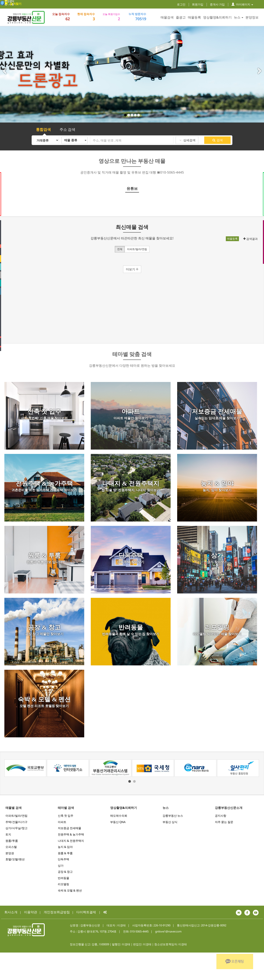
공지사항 (221, 816)
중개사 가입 (217, 4)
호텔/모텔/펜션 (15, 859)
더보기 (132, 269)
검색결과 (250, 239)
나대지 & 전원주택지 (71, 841)
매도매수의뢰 (119, 816)
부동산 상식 (170, 822)
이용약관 (31, 912)
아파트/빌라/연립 (137, 250)
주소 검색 (67, 129)
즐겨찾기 (16, 4)
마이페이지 (242, 4)
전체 (120, 250)
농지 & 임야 (65, 847)
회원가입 (198, 4)
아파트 (62, 822)
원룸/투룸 (12, 841)
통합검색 (43, 129)
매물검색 (167, 17)
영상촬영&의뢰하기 (217, 17)
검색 (218, 140)
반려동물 (63, 878)
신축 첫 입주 (66, 816)
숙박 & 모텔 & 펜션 (70, 890)
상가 (61, 866)
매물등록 (194, 17)
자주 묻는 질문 (224, 822)
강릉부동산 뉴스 (173, 816)
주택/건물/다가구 (16, 822)
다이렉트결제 (86, 912)
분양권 (10, 853)
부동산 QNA (118, 822)
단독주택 (63, 859)
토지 (8, 834)
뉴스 (239, 17)
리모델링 (63, 884)
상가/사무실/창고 (16, 828)
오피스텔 (11, 847)
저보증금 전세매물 (69, 828)
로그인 (181, 4)
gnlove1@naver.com (168, 931)
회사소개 (11, 912)
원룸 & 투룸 (65, 853)
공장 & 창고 (65, 872)
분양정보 (252, 17)
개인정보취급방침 (57, 912)
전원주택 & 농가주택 (71, 834)
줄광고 (181, 17)
